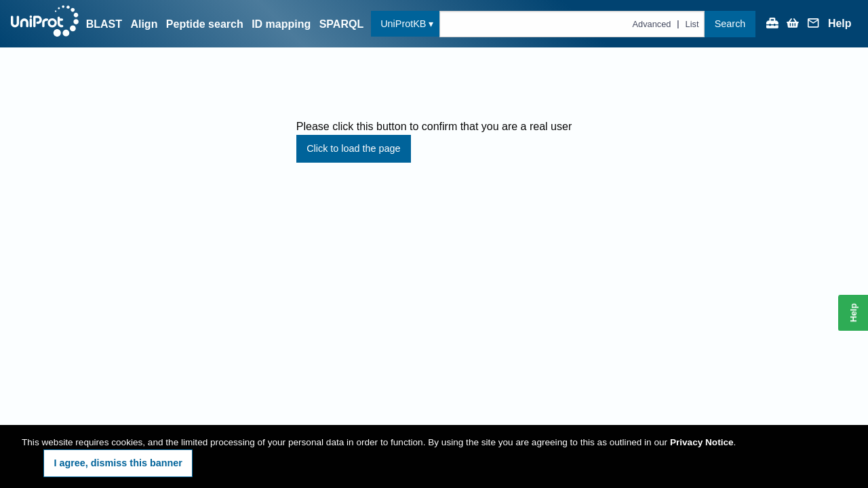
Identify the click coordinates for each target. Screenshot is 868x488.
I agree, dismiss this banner (118, 463)
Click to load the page (353, 148)
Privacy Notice (702, 442)
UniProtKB (403, 24)
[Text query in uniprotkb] (572, 24)
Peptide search (205, 24)
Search (730, 24)
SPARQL (341, 24)
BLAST (104, 24)
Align (144, 24)
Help (840, 24)
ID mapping (281, 24)
